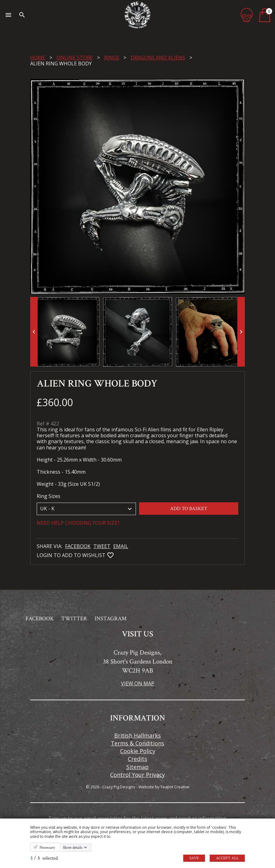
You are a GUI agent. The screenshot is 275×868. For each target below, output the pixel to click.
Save (194, 858)
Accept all (227, 858)
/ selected (44, 858)
